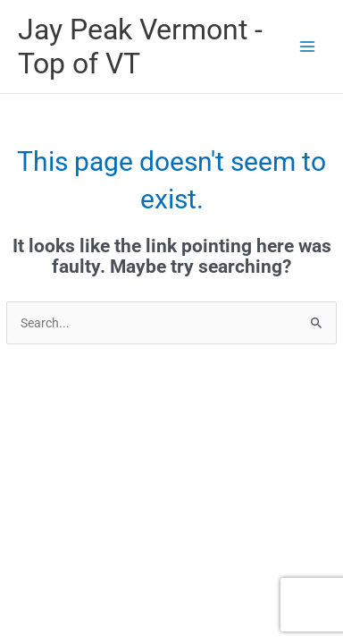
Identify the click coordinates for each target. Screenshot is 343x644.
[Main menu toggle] (308, 46)
